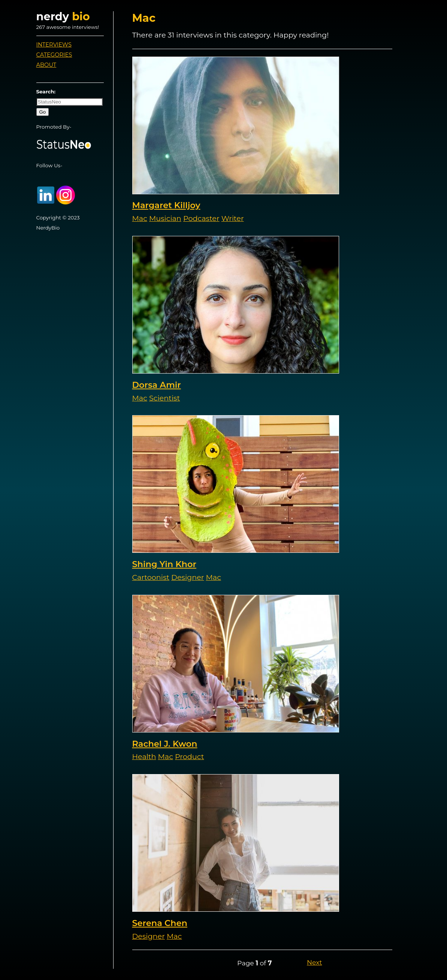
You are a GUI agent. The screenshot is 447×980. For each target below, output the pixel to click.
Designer (188, 577)
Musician (165, 218)
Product (189, 756)
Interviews (54, 45)
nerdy (63, 16)
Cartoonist (151, 577)
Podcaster (201, 218)
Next (314, 962)
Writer (233, 218)
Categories (54, 55)
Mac (140, 218)
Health (144, 756)
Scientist (164, 398)
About (46, 65)
